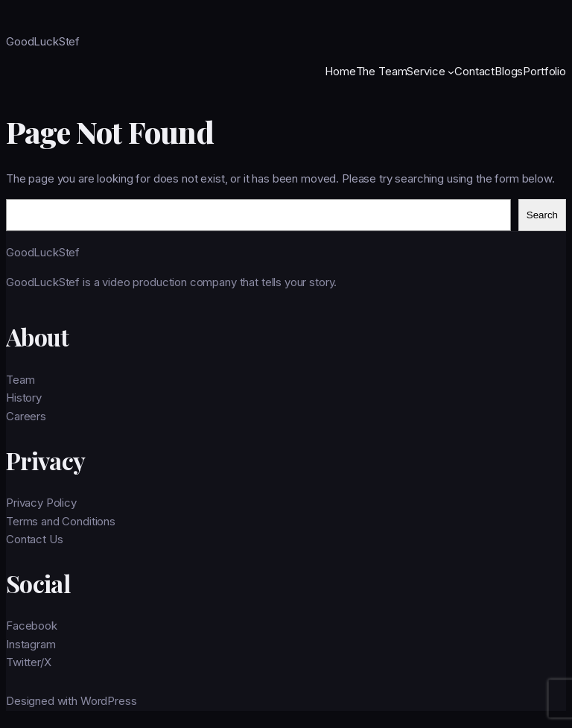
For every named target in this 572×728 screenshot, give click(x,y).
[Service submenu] (451, 71)
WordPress (109, 701)
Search (542, 215)
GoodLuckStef (43, 41)
